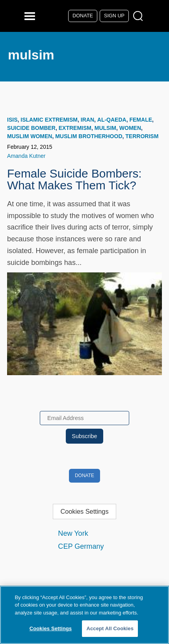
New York (73, 533)
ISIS (12, 120)
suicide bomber (31, 128)
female (141, 120)
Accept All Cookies (110, 628)
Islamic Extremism (49, 120)
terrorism (142, 136)
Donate (83, 16)
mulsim (105, 128)
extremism (75, 128)
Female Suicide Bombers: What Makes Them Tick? (74, 179)
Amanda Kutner (26, 156)
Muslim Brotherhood (89, 136)
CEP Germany (81, 546)
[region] (84, 615)
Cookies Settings (84, 511)
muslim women (30, 136)
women (130, 128)
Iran (87, 120)
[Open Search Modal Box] (140, 16)
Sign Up (114, 16)
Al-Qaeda (112, 120)
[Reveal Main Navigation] (31, 16)
